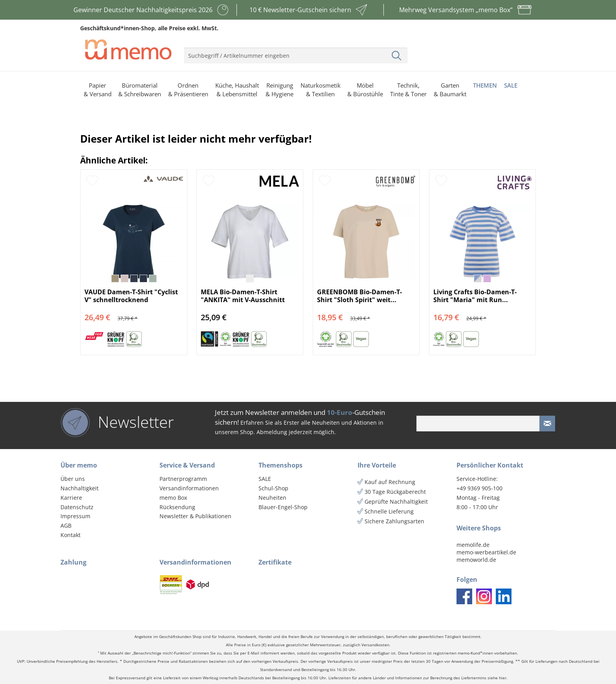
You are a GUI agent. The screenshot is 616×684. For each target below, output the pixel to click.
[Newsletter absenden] (547, 424)
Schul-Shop (273, 488)
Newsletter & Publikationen (195, 516)
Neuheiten (272, 498)
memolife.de (473, 545)
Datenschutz (77, 507)
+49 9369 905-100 (479, 488)
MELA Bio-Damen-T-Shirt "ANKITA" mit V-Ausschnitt (243, 296)
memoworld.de (476, 560)
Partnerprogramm (183, 479)
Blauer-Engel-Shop (283, 507)
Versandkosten (375, 645)
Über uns (73, 479)
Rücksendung (177, 507)
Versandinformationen (189, 488)
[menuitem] (296, 52)
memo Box (173, 498)
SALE (265, 479)
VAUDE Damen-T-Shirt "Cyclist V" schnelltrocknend (131, 296)
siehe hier (497, 678)
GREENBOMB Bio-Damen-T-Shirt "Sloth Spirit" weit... (359, 296)
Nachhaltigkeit (80, 488)
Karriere (71, 498)
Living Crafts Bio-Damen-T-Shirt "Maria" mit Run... (475, 296)
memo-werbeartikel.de (486, 552)
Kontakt (71, 535)
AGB (66, 525)
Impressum (75, 516)
